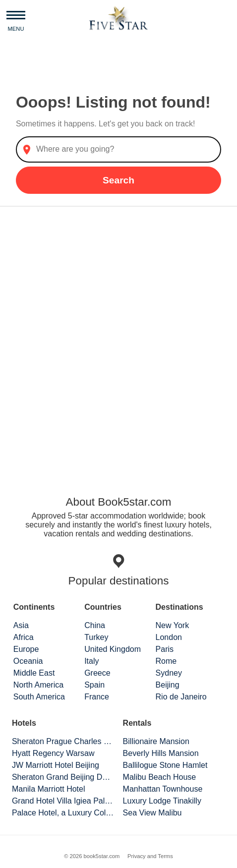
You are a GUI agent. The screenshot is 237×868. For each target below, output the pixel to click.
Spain (94, 685)
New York (173, 625)
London (169, 637)
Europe (26, 649)
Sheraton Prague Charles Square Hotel (63, 741)
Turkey (96, 637)
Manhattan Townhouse (163, 789)
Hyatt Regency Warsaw (53, 753)
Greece (97, 673)
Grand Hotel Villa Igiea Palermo (63, 801)
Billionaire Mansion (156, 741)
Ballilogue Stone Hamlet (165, 765)
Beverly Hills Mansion (161, 753)
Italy (91, 661)
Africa (24, 637)
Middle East (34, 673)
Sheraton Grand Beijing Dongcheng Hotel (63, 777)
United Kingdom (113, 649)
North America (38, 685)
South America (39, 697)
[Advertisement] (118, 341)
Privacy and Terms (150, 856)
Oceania (28, 661)
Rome (166, 661)
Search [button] (118, 180)
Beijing (168, 685)
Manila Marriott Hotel (49, 789)
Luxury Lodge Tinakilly (162, 801)
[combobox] (118, 149)
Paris (165, 649)
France (97, 697)
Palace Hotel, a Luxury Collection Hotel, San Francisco (63, 813)
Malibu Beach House (160, 777)
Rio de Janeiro (181, 697)
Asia (21, 625)
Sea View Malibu (152, 813)
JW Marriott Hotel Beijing (56, 765)
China (95, 625)
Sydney (169, 673)
